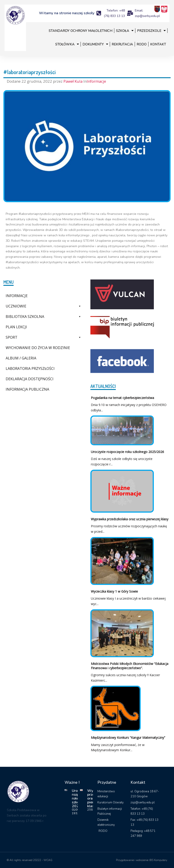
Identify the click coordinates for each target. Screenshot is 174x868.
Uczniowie (43, 306)
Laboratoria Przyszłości (30, 368)
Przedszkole (151, 31)
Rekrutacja (122, 44)
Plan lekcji (16, 327)
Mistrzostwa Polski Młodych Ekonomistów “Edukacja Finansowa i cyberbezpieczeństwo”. (130, 666)
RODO (142, 44)
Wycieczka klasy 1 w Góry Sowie (114, 591)
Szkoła (125, 31)
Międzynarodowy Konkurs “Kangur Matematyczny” (128, 738)
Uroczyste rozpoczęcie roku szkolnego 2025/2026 (127, 452)
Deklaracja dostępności (30, 379)
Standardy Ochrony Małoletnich (81, 31)
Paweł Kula (73, 81)
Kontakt (158, 44)
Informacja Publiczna (27, 389)
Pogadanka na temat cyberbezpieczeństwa (122, 398)
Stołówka (67, 44)
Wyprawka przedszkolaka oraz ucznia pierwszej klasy (130, 519)
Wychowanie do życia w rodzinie (38, 348)
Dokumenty (95, 44)
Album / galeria (21, 358)
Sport (43, 337)
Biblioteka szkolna (43, 317)
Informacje (96, 81)
